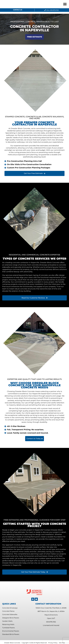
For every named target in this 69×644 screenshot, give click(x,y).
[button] (65, 4)
